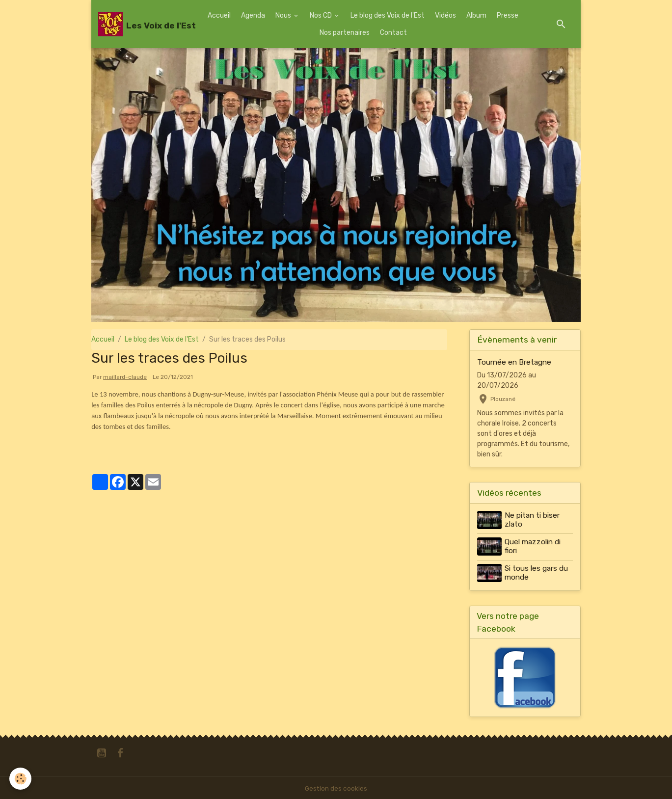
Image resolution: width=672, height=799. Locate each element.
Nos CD (322, 15)
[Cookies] (21, 779)
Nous (284, 15)
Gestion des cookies (336, 786)
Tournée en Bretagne (514, 362)
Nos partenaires (345, 33)
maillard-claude (125, 377)
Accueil (219, 15)
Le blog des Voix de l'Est (388, 15)
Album (476, 15)
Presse (508, 15)
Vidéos (445, 15)
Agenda (253, 15)
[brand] (140, 24)
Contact (393, 33)
